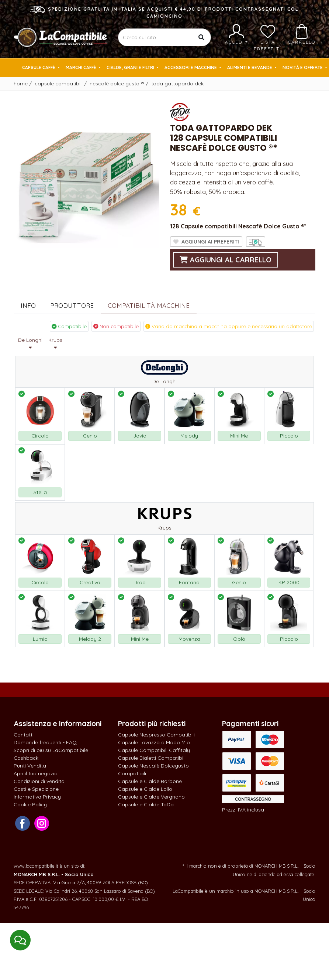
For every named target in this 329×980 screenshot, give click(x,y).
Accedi (236, 34)
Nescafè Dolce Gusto (117, 84)
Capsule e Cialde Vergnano (151, 797)
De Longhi (30, 344)
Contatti (24, 735)
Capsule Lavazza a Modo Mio (154, 742)
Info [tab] (28, 305)
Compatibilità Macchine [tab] (149, 305)
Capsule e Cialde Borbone (150, 781)
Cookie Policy (30, 804)
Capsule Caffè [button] (39, 67)
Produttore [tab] (72, 305)
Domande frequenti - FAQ (45, 742)
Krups (55, 344)
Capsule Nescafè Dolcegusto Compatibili (153, 770)
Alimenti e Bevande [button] (250, 67)
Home (21, 84)
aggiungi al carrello (226, 260)
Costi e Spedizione (36, 789)
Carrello (302, 34)
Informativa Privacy (37, 797)
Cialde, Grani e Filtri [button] (131, 67)
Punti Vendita (30, 766)
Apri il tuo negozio (36, 773)
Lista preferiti (268, 38)
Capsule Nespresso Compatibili (156, 735)
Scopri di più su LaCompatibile (51, 750)
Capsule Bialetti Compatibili (152, 758)
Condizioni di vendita (39, 781)
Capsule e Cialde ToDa (146, 804)
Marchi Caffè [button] (82, 67)
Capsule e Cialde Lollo (145, 789)
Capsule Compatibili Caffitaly (154, 750)
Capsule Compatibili (59, 84)
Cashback (26, 758)
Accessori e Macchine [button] (191, 67)
